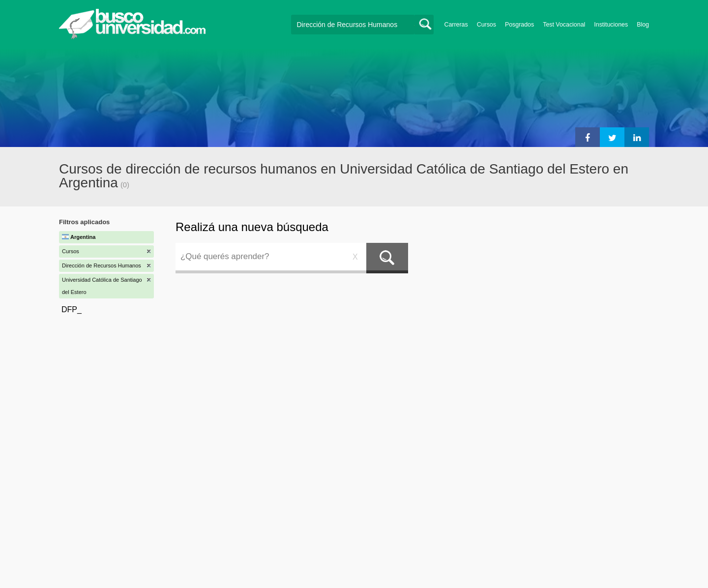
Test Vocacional (564, 25)
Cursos (487, 25)
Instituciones (611, 25)
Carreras (456, 25)
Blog (643, 25)
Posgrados (519, 25)
